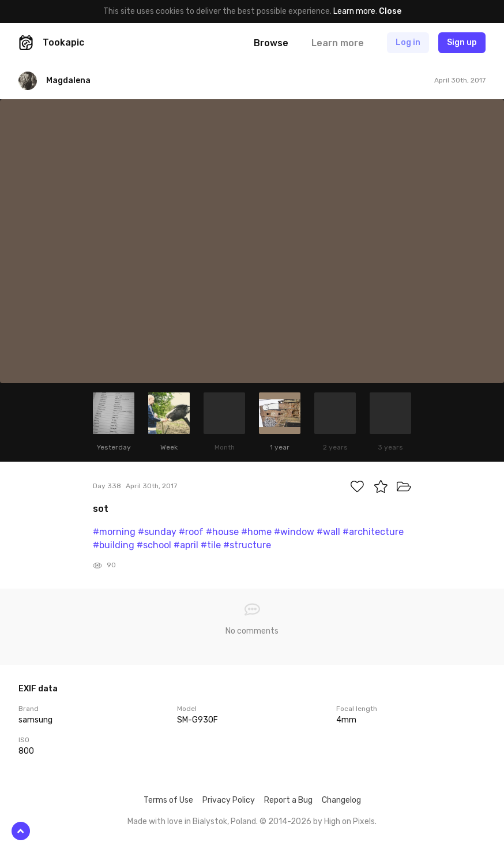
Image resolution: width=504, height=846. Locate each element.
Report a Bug (288, 800)
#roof (191, 532)
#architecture (373, 532)
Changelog (341, 800)
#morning (114, 532)
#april (186, 545)
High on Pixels (349, 821)
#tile (211, 545)
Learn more (354, 11)
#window (294, 532)
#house (222, 532)
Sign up (462, 42)
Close (390, 11)
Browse (271, 43)
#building (114, 545)
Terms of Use (168, 800)
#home (256, 532)
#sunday (157, 532)
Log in (408, 42)
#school (154, 545)
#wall (328, 532)
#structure (247, 545)
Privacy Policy (229, 800)
